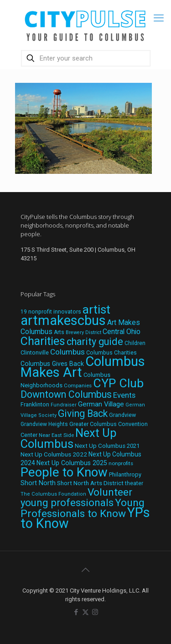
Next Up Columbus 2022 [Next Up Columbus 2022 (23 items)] (54, 454)
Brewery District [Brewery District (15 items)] (83, 332)
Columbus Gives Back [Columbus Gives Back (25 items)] (52, 364)
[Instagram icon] (95, 612)
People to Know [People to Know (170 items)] (64, 472)
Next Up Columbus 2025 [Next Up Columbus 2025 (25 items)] (72, 463)
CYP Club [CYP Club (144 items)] (118, 383)
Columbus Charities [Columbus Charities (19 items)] (111, 353)
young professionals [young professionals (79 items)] (67, 502)
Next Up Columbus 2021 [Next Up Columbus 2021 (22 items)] (107, 446)
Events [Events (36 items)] (124, 395)
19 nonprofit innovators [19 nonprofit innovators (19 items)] (51, 312)
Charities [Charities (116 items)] (43, 341)
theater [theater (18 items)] (134, 483)
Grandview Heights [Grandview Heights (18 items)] (44, 424)
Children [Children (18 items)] (135, 343)
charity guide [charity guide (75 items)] (95, 342)
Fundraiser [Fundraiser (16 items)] (64, 405)
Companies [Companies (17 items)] (78, 385)
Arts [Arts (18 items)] (59, 332)
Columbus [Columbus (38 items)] (67, 352)
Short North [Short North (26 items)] (38, 483)
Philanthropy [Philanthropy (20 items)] (125, 474)
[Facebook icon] (76, 612)
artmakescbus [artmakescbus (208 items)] (63, 320)
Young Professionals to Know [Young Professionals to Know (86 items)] (83, 508)
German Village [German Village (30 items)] (101, 404)
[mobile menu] (159, 18)
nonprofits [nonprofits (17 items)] (121, 463)
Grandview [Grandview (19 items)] (122, 415)
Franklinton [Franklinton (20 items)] (35, 404)
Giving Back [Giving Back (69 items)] (83, 413)
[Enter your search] (86, 58)
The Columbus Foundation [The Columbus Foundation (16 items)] (53, 494)
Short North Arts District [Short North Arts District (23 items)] (90, 483)
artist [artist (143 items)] (96, 309)
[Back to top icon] (86, 570)
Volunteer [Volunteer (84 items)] (110, 492)
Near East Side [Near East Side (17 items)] (56, 435)
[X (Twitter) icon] (85, 612)
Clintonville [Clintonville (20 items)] (35, 352)
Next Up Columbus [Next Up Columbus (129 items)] (69, 438)
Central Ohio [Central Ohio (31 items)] (122, 332)
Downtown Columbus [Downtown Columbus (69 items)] (66, 394)
